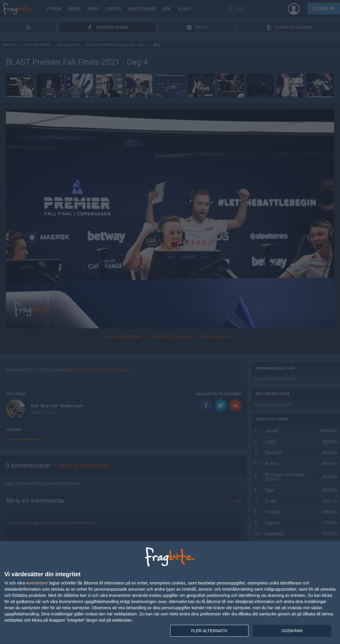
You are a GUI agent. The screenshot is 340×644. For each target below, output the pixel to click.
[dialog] (170, 593)
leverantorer (37, 583)
